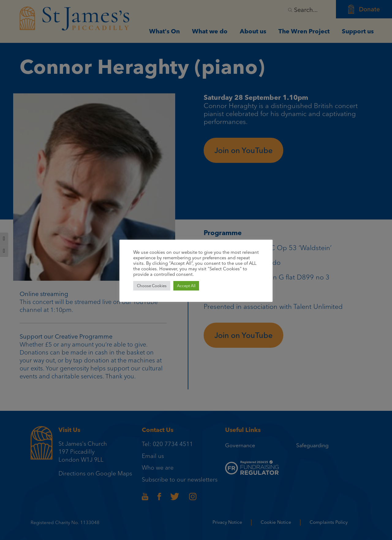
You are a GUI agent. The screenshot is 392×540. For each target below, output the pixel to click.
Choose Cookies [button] (152, 286)
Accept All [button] (186, 286)
